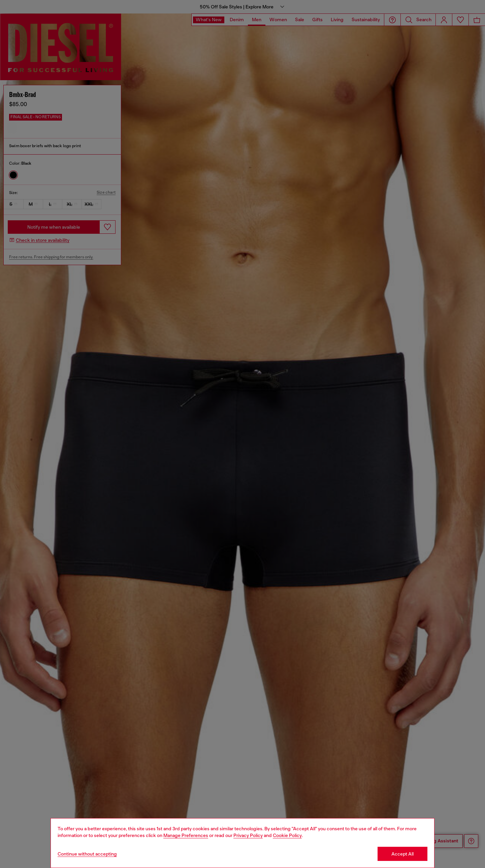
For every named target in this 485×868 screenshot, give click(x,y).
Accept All (402, 854)
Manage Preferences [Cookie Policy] (186, 835)
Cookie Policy (287, 835)
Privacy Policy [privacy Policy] (248, 835)
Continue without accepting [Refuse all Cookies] (87, 854)
